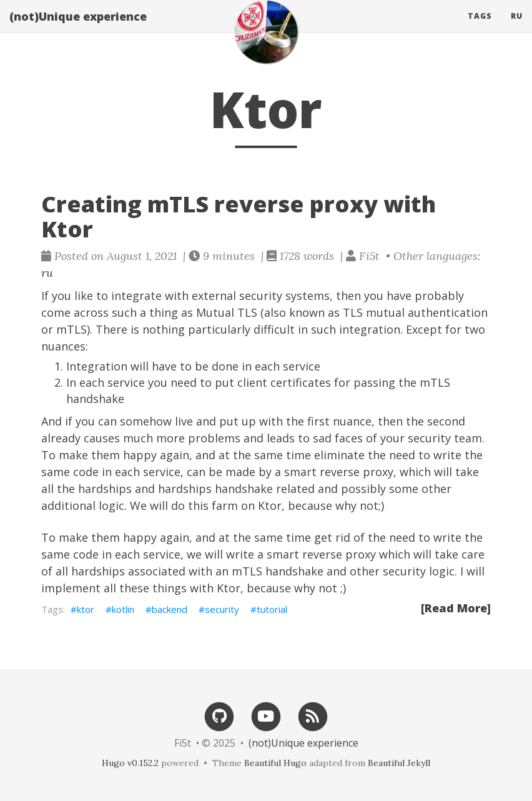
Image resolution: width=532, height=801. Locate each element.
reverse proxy (357, 472)
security (222, 609)
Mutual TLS (227, 312)
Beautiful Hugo (275, 763)
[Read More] (456, 608)
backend (170, 609)
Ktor (270, 505)
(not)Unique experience (78, 28)
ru (517, 28)
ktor (86, 609)
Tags (480, 28)
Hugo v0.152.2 (130, 763)
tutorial (272, 609)
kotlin (123, 609)
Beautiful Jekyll (399, 763)
